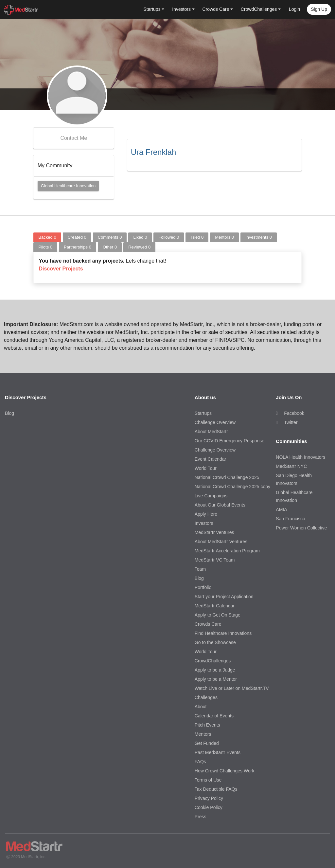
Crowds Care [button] (216, 9)
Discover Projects (61, 269)
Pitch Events (207, 725)
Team (200, 569)
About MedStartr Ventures (221, 542)
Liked (140, 237)
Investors (204, 523)
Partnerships (78, 247)
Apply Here (206, 514)
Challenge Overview (215, 422)
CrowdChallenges (213, 661)
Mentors (224, 237)
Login (294, 9)
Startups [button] (152, 9)
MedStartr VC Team (215, 560)
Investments (259, 237)
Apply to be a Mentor (216, 679)
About (201, 707)
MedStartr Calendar (215, 606)
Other (110, 247)
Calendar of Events (214, 716)
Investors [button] (181, 9)
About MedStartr (211, 432)
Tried (197, 237)
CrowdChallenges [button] (259, 9)
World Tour (206, 468)
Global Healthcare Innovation (68, 186)
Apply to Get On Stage (218, 615)
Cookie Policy (209, 807)
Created (77, 237)
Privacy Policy (209, 798)
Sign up (319, 9)
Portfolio (203, 587)
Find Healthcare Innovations (223, 633)
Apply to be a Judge (215, 670)
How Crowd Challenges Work (225, 771)
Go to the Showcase (215, 642)
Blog (9, 413)
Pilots (45, 247)
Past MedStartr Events (218, 752)
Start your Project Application (224, 597)
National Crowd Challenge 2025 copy (232, 487)
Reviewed (139, 247)
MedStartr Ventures (214, 532)
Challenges (206, 697)
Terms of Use (208, 780)
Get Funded (207, 743)
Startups (203, 413)
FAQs (200, 762)
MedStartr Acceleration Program (227, 551)
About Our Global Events (220, 505)
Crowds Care (208, 624)
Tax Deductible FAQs (216, 789)
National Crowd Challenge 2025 (227, 477)
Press (201, 817)
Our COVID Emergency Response (229, 441)
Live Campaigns (211, 496)
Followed (169, 237)
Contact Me (74, 138)
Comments (110, 237)
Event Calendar (211, 459)
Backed (47, 237)
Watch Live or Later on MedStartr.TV (232, 688)
